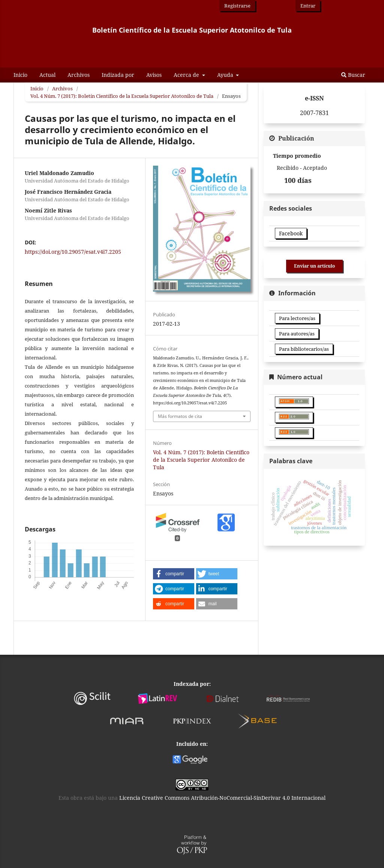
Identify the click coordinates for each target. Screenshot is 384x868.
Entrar (308, 6)
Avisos (154, 75)
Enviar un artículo (314, 266)
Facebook (291, 233)
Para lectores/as (297, 318)
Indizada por (118, 75)
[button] (174, 574)
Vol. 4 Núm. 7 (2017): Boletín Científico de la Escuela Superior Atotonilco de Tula (122, 96)
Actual (47, 75)
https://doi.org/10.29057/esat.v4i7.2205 (73, 252)
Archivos (79, 75)
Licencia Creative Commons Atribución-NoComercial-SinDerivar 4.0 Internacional (222, 798)
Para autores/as (297, 334)
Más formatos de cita (180, 416)
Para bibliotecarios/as (304, 349)
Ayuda (226, 75)
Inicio (20, 75)
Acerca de (187, 75)
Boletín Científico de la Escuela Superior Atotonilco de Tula (192, 30)
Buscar (353, 75)
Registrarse (237, 6)
